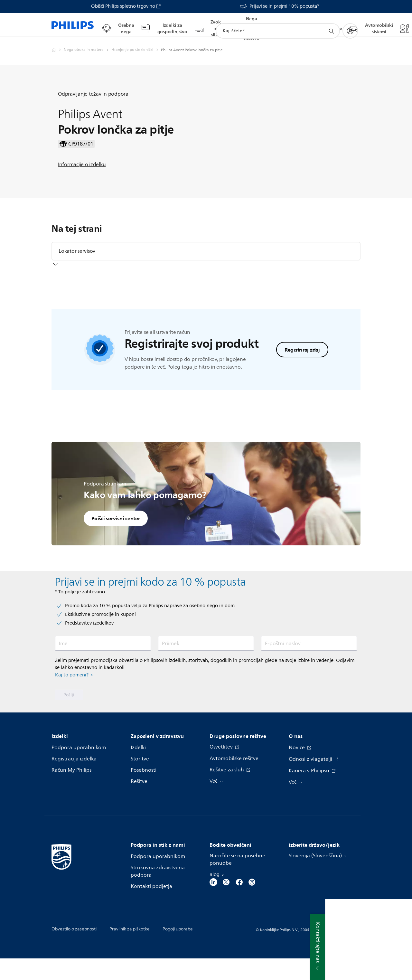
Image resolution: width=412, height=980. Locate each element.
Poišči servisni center (116, 540)
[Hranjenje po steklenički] (136, 44)
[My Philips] (350, 25)
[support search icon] (331, 25)
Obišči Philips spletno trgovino (123, 6)
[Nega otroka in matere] (88, 44)
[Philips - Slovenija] (58, 44)
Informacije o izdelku (82, 190)
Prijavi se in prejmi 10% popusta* (284, 6)
